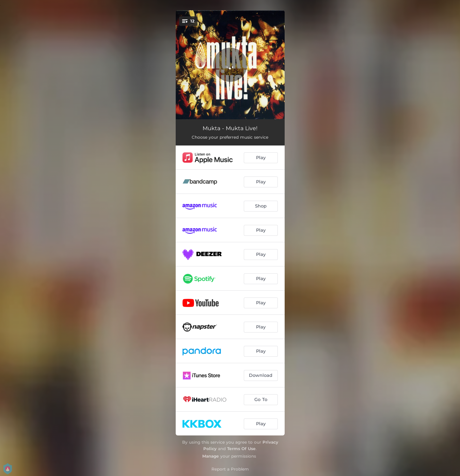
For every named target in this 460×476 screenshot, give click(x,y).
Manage (211, 456)
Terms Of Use (241, 449)
